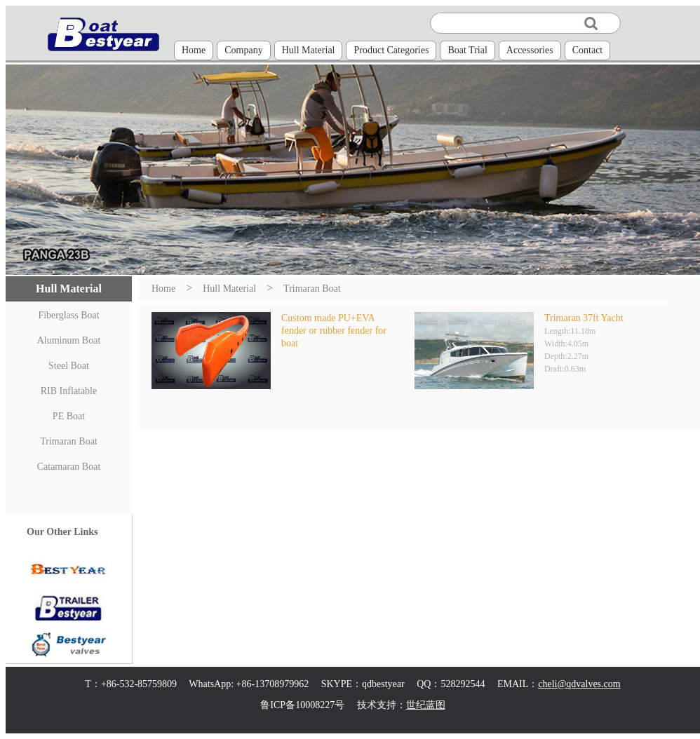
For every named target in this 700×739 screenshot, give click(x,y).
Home (194, 50)
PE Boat (69, 416)
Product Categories (391, 50)
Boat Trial (467, 50)
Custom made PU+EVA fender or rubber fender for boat (334, 331)
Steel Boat (69, 366)
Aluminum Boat (69, 340)
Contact (588, 50)
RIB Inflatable (69, 391)
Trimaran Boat (69, 441)
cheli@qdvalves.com (579, 684)
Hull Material (309, 50)
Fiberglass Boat (68, 315)
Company (243, 50)
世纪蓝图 (426, 705)
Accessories (530, 50)
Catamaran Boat (69, 467)
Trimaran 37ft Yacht (584, 318)
